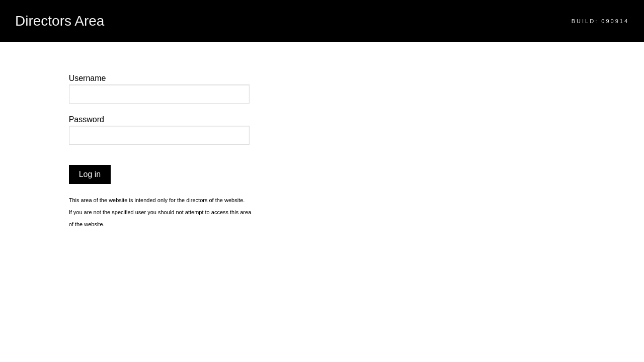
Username (88, 78)
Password (87, 119)
